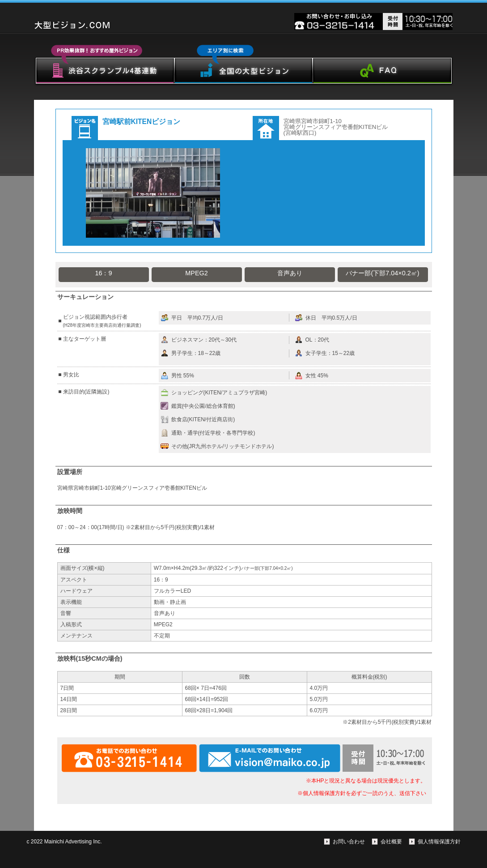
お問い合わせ (349, 842)
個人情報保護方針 (439, 842)
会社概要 (391, 842)
